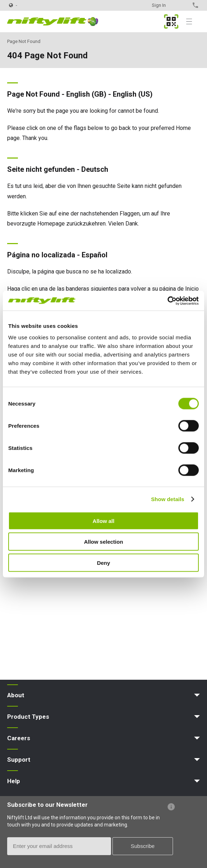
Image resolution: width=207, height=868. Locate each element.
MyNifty (171, 21)
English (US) (133, 94)
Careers (19, 738)
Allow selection (103, 542)
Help (14, 781)
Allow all (104, 521)
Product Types (28, 717)
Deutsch (95, 169)
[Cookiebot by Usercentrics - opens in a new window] (167, 301)
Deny (104, 562)
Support (19, 760)
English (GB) (86, 94)
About (16, 695)
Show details (168, 499)
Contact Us (183, 5)
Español (95, 255)
